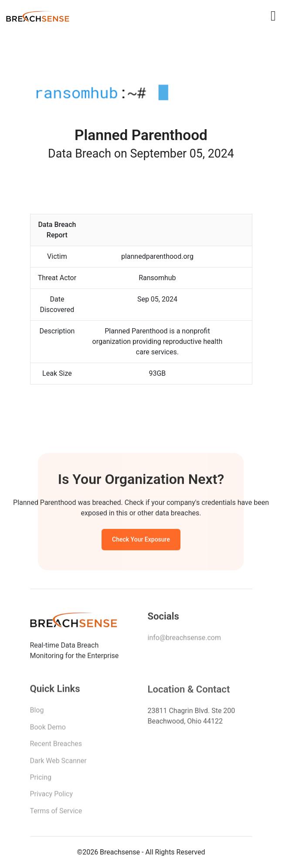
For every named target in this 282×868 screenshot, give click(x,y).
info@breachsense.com (184, 640)
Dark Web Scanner (58, 763)
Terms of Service (56, 814)
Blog (37, 713)
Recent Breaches (56, 746)
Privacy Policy (52, 797)
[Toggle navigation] (273, 16)
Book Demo (48, 730)
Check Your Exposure (141, 541)
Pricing (41, 780)
